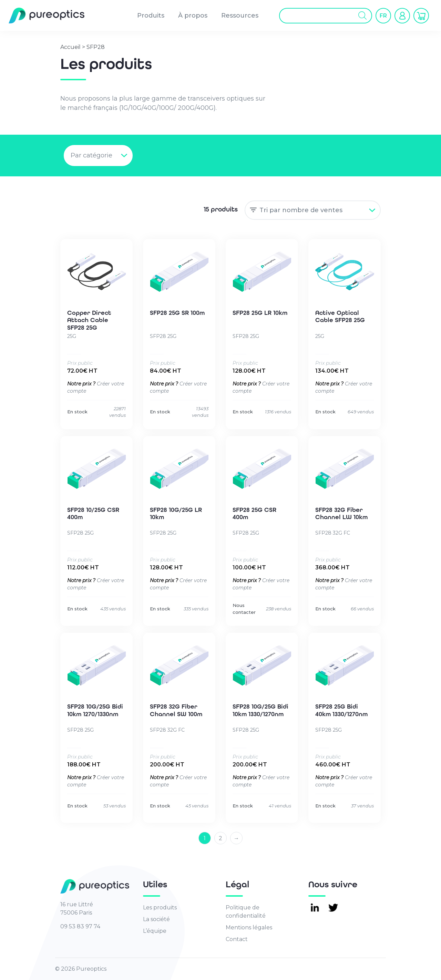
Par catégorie (91, 155)
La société (156, 919)
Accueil (70, 47)
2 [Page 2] (220, 838)
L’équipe (155, 931)
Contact (237, 939)
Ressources (240, 16)
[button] (383, 16)
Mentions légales (249, 927)
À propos (193, 16)
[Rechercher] (363, 16)
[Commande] (313, 210)
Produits (151, 16)
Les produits (160, 907)
